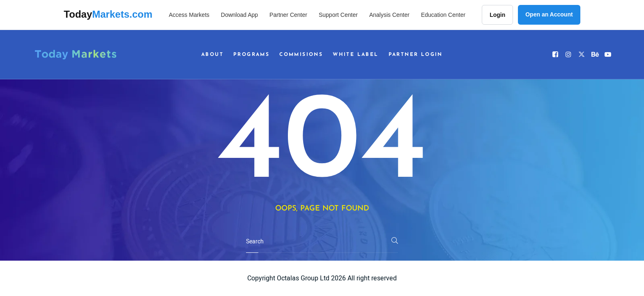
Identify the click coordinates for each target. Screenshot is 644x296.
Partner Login (416, 55)
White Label (355, 55)
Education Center (443, 15)
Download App (239, 15)
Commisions (301, 55)
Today (108, 14)
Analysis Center (389, 15)
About (212, 55)
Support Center (338, 15)
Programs (251, 55)
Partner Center (288, 15)
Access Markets (189, 15)
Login (497, 15)
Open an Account (549, 14)
